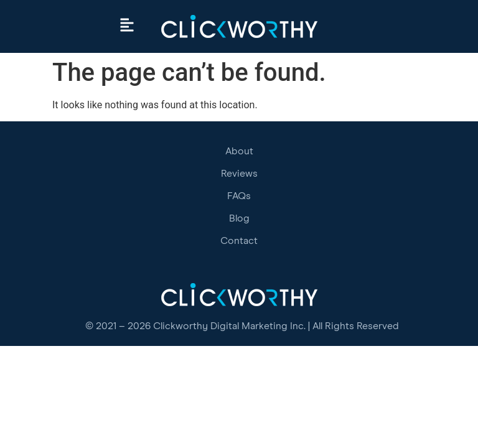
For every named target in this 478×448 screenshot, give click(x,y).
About (239, 151)
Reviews (239, 174)
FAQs (239, 196)
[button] (127, 26)
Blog (239, 218)
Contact (239, 241)
